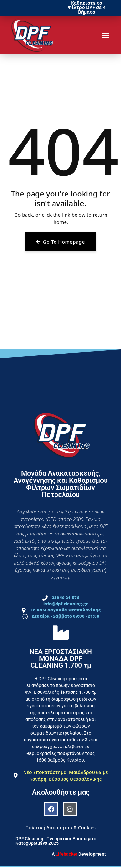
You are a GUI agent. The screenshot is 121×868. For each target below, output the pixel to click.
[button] (106, 35)
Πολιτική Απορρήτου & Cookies (60, 827)
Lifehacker (66, 854)
